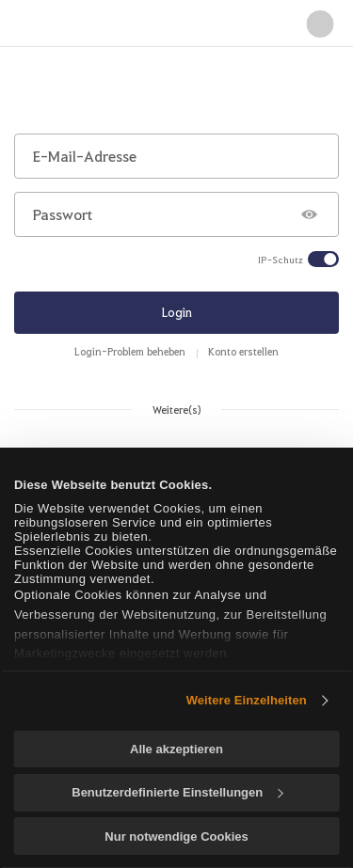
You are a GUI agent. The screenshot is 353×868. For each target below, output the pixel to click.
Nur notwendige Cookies (176, 836)
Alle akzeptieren (176, 749)
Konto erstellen (243, 351)
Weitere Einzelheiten (247, 700)
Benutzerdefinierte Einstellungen (177, 792)
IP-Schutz (281, 260)
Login (177, 312)
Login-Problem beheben (130, 351)
